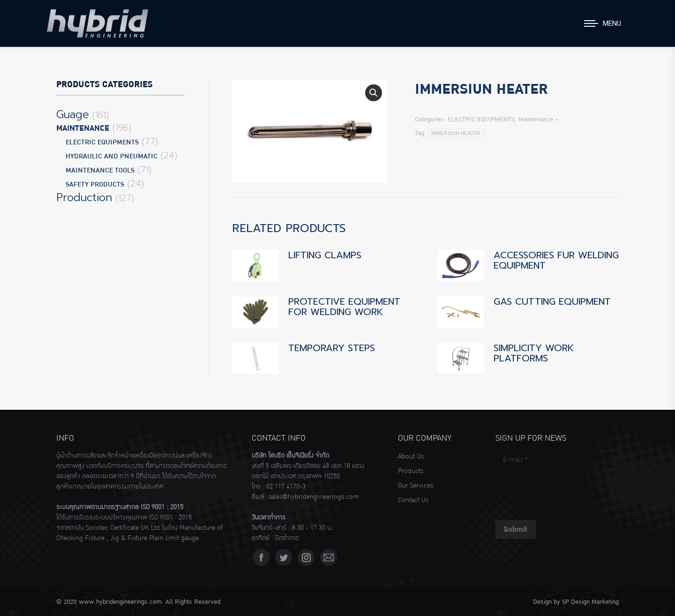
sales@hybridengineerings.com (314, 497)
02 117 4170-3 (286, 487)
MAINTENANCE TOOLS (100, 170)
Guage (73, 115)
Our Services (416, 486)
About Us (411, 457)
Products (411, 471)
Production (84, 198)
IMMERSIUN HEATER (456, 133)
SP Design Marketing (590, 602)
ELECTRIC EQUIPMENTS (481, 120)
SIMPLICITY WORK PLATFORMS (534, 353)
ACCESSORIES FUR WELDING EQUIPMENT (556, 260)
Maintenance (536, 120)
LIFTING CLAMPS (325, 255)
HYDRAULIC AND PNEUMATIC (112, 156)
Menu (612, 23)
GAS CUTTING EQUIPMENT (552, 301)
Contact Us (413, 500)
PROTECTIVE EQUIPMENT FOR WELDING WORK (344, 307)
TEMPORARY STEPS (332, 348)
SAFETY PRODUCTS (95, 184)
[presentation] (567, 492)
